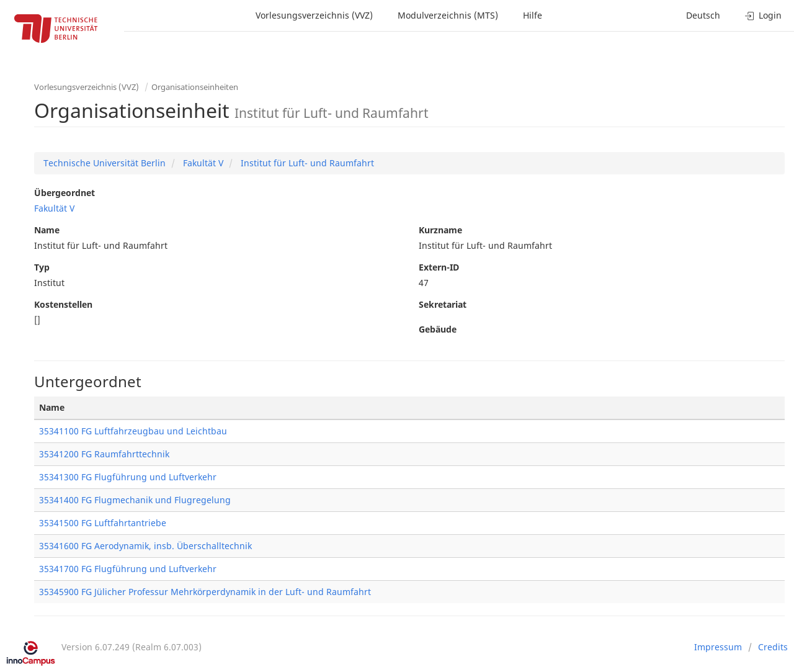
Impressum (718, 647)
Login (763, 15)
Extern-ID (439, 267)
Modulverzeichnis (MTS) (448, 15)
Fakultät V (202, 163)
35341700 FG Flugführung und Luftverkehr (128, 569)
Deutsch (703, 15)
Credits (773, 647)
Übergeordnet (65, 193)
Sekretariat (443, 304)
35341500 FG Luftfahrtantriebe (103, 523)
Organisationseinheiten (195, 87)
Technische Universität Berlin (105, 163)
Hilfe (533, 15)
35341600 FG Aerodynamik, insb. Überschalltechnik (145, 546)
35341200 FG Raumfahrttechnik (104, 454)
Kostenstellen (63, 304)
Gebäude (438, 329)
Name (47, 230)
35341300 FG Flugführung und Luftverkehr (128, 477)
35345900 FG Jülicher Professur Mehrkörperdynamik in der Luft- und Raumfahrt (205, 592)
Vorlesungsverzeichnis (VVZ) (314, 15)
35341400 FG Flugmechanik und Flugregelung (135, 500)
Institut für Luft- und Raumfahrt (306, 163)
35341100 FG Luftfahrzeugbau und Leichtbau (133, 431)
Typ (42, 267)
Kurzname (440, 230)
